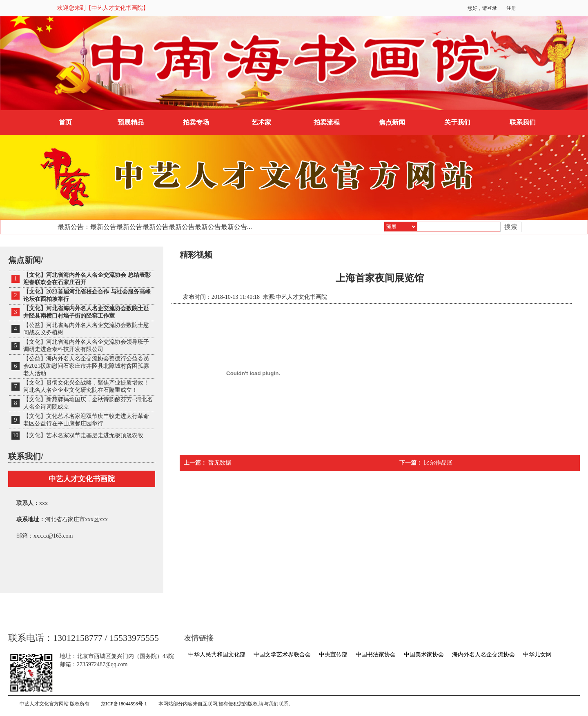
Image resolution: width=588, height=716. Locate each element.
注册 (511, 8)
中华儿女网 (537, 655)
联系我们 (523, 122)
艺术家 (261, 122)
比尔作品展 (438, 463)
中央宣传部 (333, 655)
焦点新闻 (392, 122)
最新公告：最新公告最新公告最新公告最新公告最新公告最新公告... (155, 227)
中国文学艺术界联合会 (282, 655)
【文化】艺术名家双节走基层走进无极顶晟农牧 (83, 435)
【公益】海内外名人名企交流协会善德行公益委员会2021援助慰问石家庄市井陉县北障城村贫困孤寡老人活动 (86, 366)
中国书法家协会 (376, 655)
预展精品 (131, 122)
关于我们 (457, 122)
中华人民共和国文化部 (217, 655)
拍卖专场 (196, 122)
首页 (65, 122)
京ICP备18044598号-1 (124, 704)
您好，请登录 (482, 8)
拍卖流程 (327, 122)
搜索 (511, 227)
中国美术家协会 (424, 655)
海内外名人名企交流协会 (483, 655)
